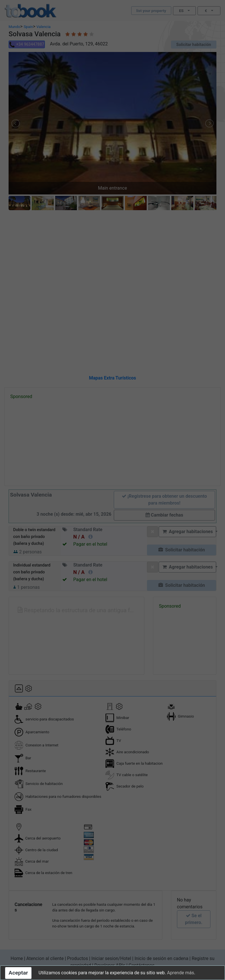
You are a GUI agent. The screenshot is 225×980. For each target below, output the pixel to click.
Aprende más (180, 973)
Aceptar (18, 973)
